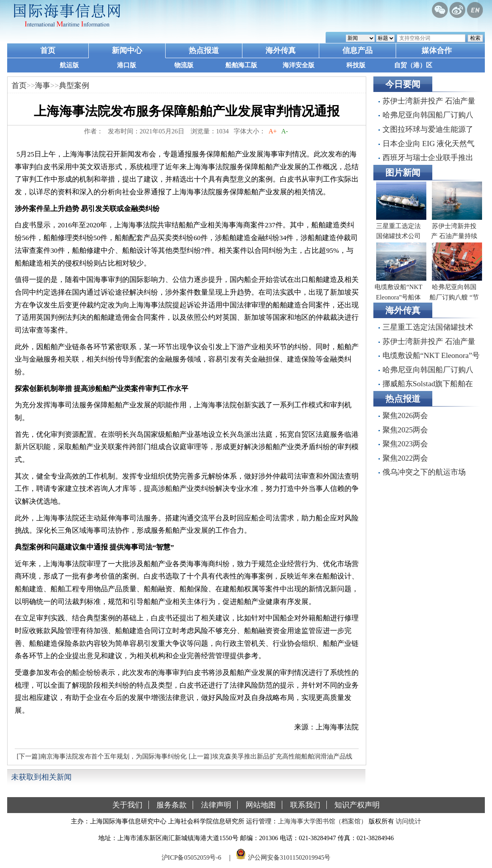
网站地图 (261, 805)
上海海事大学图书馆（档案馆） (322, 821)
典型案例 (74, 85)
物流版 (184, 65)
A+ (273, 131)
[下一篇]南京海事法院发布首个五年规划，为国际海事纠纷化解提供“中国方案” (101, 759)
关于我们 (127, 805)
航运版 (69, 65)
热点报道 (204, 50)
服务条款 (172, 805)
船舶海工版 (241, 65)
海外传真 (281, 50)
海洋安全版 (299, 65)
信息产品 (357, 50)
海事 (43, 85)
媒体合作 (437, 50)
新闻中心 (127, 50)
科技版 (356, 65)
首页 (48, 50)
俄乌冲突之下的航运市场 (424, 472)
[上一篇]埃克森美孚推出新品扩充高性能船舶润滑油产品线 (270, 756)
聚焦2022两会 (405, 458)
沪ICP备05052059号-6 (191, 857)
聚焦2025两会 (405, 430)
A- (285, 131)
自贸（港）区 (413, 65)
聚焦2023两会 (405, 444)
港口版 (127, 65)
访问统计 (408, 821)
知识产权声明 (357, 805)
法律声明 (216, 805)
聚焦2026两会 (405, 415)
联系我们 (305, 805)
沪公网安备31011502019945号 (289, 857)
